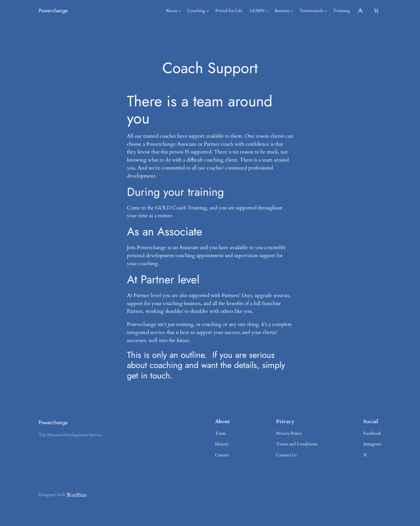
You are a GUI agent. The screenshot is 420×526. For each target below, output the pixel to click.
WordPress (76, 495)
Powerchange (53, 10)
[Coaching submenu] (208, 11)
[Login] (360, 11)
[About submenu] (180, 11)
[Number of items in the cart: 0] (376, 11)
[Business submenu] (292, 11)
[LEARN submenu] (267, 11)
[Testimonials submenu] (325, 11)
